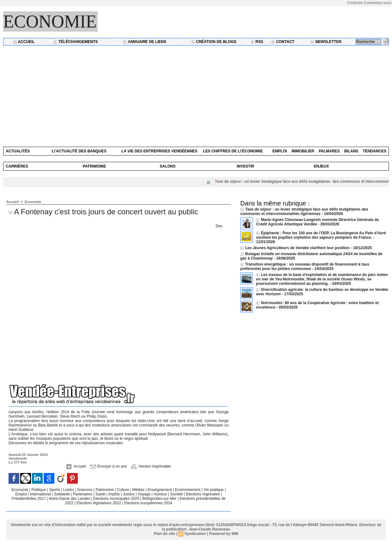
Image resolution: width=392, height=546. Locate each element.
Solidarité (62, 494)
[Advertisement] (196, 93)
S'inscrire (355, 3)
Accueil (24, 42)
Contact (283, 42)
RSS (257, 42)
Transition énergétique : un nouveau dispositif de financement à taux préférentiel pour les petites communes (305, 267)
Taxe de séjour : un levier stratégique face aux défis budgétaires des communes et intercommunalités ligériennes (304, 212)
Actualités (18, 151)
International (41, 494)
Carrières (17, 166)
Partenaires (83, 494)
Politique (39, 490)
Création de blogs (214, 42)
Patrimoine (95, 166)
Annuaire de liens (145, 42)
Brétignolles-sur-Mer (160, 499)
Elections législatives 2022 (99, 503)
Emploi (280, 151)
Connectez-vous (378, 3)
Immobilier (303, 151)
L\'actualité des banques (79, 151)
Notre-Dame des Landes (70, 499)
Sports (55, 490)
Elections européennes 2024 (148, 503)
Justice (129, 494)
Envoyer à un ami (109, 466)
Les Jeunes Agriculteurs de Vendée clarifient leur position (297, 248)
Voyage (144, 494)
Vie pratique (214, 490)
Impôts (114, 494)
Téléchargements (76, 42)
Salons (168, 166)
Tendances (374, 151)
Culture (124, 490)
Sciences (85, 490)
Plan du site (165, 534)
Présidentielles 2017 (29, 499)
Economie (50, 21)
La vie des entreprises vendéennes (159, 151)
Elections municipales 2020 (116, 499)
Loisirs (69, 490)
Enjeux (321, 166)
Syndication (195, 534)
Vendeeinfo (18, 458)
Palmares (329, 151)
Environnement (188, 490)
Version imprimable (151, 466)
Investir (245, 166)
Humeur (161, 494)
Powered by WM (224, 534)
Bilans (351, 151)
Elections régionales (203, 494)
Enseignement (160, 490)
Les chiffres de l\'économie (233, 151)
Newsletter (326, 42)
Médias (139, 490)
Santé (101, 494)
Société (176, 494)
